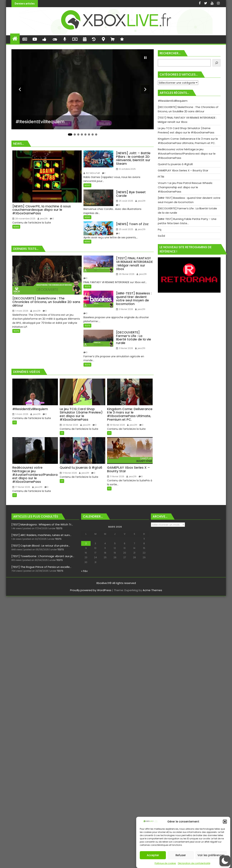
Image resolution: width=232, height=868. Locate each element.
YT (15, 422)
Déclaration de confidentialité (194, 863)
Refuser (181, 855)
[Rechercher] (217, 63)
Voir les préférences (211, 855)
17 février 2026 (21, 487)
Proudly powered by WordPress (91, 590)
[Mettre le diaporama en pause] (145, 58)
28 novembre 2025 (24, 219)
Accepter (153, 855)
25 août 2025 (125, 201)
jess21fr (43, 219)
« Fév (84, 571)
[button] (225, 822)
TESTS (16, 331)
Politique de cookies (165, 863)
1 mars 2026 (20, 311)
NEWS (16, 227)
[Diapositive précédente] (20, 89)
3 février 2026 (124, 309)
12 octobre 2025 (126, 169)
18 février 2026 (116, 425)
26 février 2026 (125, 274)
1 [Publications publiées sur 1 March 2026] (144, 539)
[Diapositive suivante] (145, 89)
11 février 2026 (68, 473)
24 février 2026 (69, 425)
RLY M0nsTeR (92, 173)
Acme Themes (152, 590)
